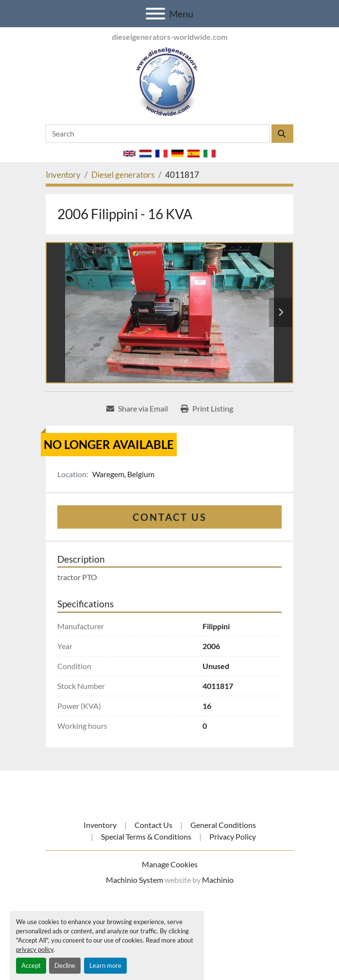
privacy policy (35, 949)
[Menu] (155, 14)
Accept (31, 965)
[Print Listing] (207, 409)
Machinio (218, 880)
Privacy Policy (233, 836)
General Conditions (223, 825)
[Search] (158, 134)
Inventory (100, 825)
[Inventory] (63, 175)
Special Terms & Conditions (146, 836)
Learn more (105, 965)
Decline (65, 965)
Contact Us (170, 517)
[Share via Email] (137, 409)
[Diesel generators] (123, 175)
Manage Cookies (170, 864)
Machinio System (135, 880)
